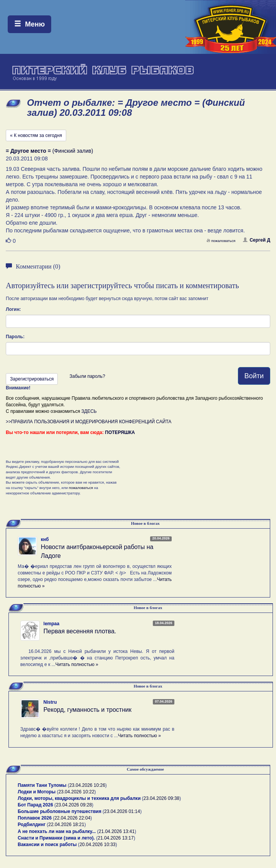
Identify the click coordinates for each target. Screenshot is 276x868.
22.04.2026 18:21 (66, 825)
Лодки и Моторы (37, 792)
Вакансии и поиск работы (47, 845)
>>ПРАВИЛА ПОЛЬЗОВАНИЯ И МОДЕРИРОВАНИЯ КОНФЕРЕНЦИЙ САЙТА (89, 422)
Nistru (50, 702)
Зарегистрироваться (32, 379)
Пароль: (15, 337)
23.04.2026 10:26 (87, 785)
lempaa (51, 624)
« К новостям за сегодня (36, 135)
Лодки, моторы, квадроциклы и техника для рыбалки (79, 798)
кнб (45, 539)
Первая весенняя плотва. (80, 631)
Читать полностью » (77, 664)
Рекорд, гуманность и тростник (88, 710)
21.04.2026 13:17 (116, 838)
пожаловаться (221, 241)
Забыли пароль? (87, 376)
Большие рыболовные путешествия (59, 811)
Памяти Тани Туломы (42, 785)
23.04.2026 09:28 (74, 805)
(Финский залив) (49, 151)
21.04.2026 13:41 (116, 831)
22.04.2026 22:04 (72, 818)
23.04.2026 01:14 (122, 811)
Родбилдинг (32, 825)
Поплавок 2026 (35, 818)
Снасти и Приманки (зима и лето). (56, 838)
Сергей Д (257, 240)
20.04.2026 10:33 (98, 845)
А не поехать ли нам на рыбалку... (57, 831)
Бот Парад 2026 (35, 805)
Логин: (13, 309)
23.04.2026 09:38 (161, 798)
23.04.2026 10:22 (76, 792)
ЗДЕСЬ (89, 411)
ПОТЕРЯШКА (120, 432)
